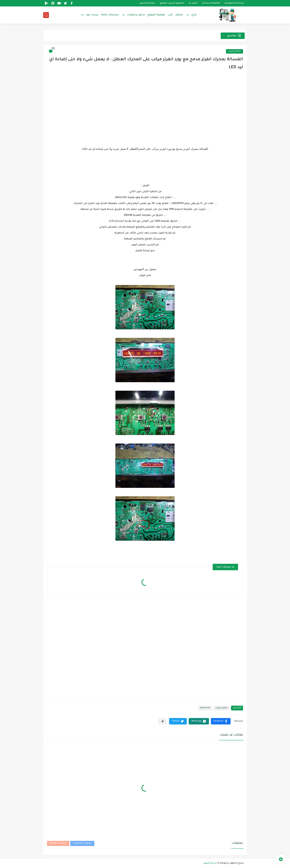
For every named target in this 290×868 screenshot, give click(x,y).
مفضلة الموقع (156, 15)
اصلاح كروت (235, 51)
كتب (170, 15)
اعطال (179, 15)
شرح (194, 15)
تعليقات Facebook (82, 843)
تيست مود (92, 15)
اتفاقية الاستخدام (211, 3)
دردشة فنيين (210, 863)
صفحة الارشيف (147, 3)
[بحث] (46, 15)
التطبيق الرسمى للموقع (172, 3)
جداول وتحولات (136, 15)
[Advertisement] (145, 114)
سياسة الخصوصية (235, 3)
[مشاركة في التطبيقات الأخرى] (163, 721)
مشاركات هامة (110, 15)
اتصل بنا (193, 3)
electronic (205, 708)
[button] (221, 721)
